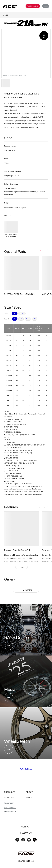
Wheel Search (33, 6)
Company (9, 797)
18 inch (22, 313)
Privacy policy (9, 803)
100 (21, 319)
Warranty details (11, 811)
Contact (26, 827)
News (29, 797)
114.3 (28, 319)
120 (35, 319)
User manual (10, 807)
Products (10, 792)
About (29, 792)
